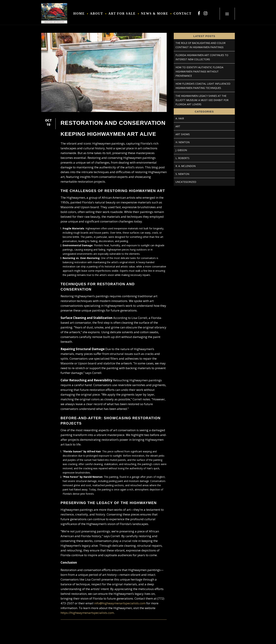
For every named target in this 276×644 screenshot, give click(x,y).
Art (178, 126)
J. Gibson (181, 150)
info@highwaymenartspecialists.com (120, 603)
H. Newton (183, 142)
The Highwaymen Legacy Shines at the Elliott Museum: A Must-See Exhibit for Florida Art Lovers (202, 100)
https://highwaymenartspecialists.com (87, 613)
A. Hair (180, 118)
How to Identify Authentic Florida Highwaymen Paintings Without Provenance (199, 71)
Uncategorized (186, 182)
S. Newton (182, 174)
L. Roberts (182, 158)
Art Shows (183, 134)
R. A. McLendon (186, 166)
